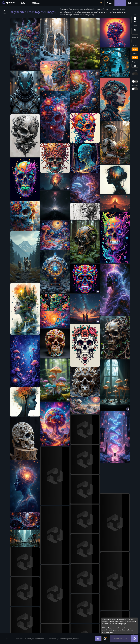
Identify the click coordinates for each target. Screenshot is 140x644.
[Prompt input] (52, 639)
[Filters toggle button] (7, 639)
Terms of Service (33, 625)
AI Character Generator (82, 609)
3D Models (17, 606)
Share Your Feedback (35, 618)
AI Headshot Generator (82, 613)
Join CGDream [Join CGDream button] (70, 583)
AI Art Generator (53, 614)
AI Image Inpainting (54, 625)
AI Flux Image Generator (56, 621)
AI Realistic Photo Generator (84, 620)
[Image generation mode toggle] (98, 639)
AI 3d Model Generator (55, 618)
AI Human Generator (81, 617)
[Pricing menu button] (109, 3)
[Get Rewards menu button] (101, 3)
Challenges (17, 610)
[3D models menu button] (36, 3)
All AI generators (79, 624)
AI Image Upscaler (54, 610)
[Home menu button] (9, 3)
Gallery (16, 602)
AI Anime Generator (81, 597)
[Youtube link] (125, 603)
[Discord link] (101, 603)
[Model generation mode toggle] (105, 639)
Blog (29, 606)
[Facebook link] (113, 603)
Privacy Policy (32, 621)
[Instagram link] (107, 603)
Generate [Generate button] (120, 639)
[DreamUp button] (134, 639)
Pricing (29, 602)
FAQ (28, 610)
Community (18, 614)
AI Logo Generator (80, 601)
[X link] (119, 603)
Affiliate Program (33, 614)
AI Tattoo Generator (81, 605)
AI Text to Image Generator (57, 602)
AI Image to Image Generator (58, 606)
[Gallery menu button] (24, 3)
